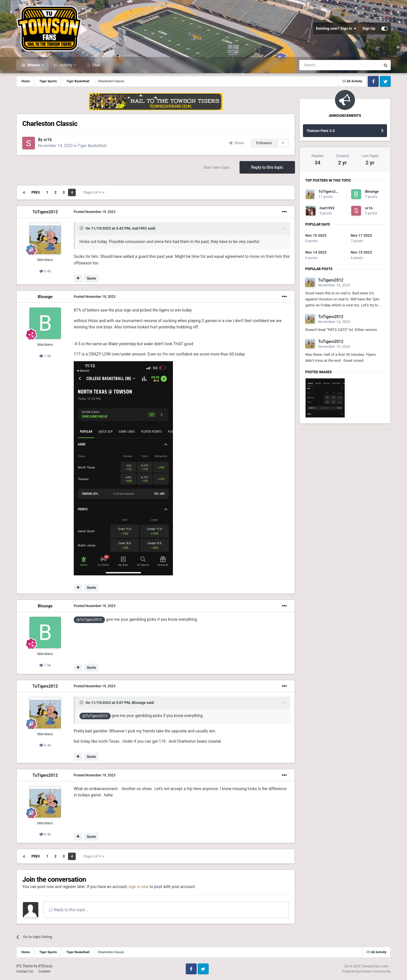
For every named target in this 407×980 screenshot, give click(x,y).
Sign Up (369, 28)
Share (237, 143)
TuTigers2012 (45, 212)
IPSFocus (45, 966)
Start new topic (217, 167)
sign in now (139, 887)
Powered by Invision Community (366, 971)
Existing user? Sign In (336, 29)
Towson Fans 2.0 (321, 131)
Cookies (44, 971)
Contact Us (25, 971)
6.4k (45, 271)
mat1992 (139, 228)
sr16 (47, 140)
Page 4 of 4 (94, 192)
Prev (36, 192)
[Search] (326, 65)
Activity (66, 65)
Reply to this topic (267, 167)
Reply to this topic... (69, 910)
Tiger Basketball (92, 146)
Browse (34, 65)
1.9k (45, 356)
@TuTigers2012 (89, 619)
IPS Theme (25, 966)
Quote (91, 278)
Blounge (45, 297)
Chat (96, 65)
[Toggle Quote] (82, 228)
